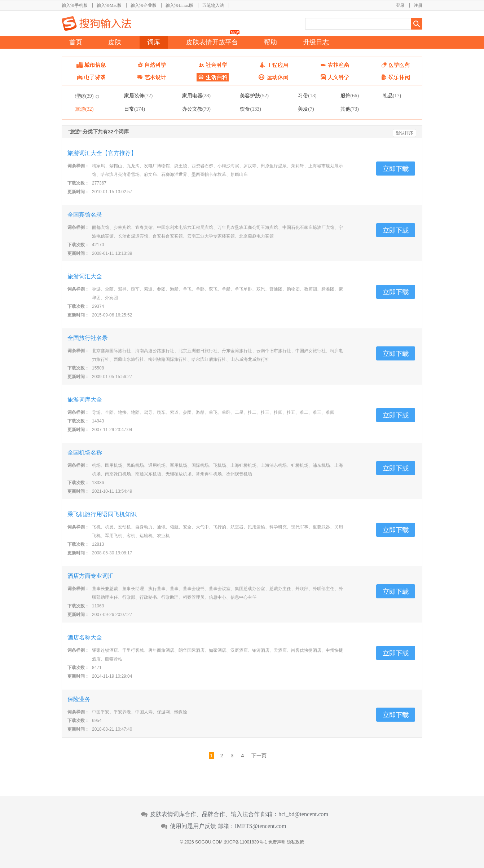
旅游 (84, 109)
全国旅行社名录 (88, 338)
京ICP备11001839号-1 (245, 842)
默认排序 (405, 133)
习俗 (307, 96)
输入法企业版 (144, 5)
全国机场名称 (85, 453)
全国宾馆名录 (85, 215)
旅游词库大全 (85, 400)
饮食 (250, 109)
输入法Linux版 (179, 5)
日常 (135, 109)
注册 (418, 5)
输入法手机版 (75, 5)
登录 (400, 5)
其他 (350, 109)
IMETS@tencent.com (261, 826)
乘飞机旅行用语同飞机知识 (102, 514)
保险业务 (79, 699)
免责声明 (277, 842)
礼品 (392, 96)
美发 (306, 109)
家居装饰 (138, 96)
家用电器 (196, 96)
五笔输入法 (213, 5)
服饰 (350, 96)
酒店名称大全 (85, 637)
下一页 (259, 756)
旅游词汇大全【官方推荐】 (102, 153)
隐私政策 (295, 842)
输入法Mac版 (109, 5)
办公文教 (196, 109)
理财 (84, 96)
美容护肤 (254, 96)
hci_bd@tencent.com (303, 814)
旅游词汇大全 (85, 276)
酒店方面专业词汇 (91, 576)
